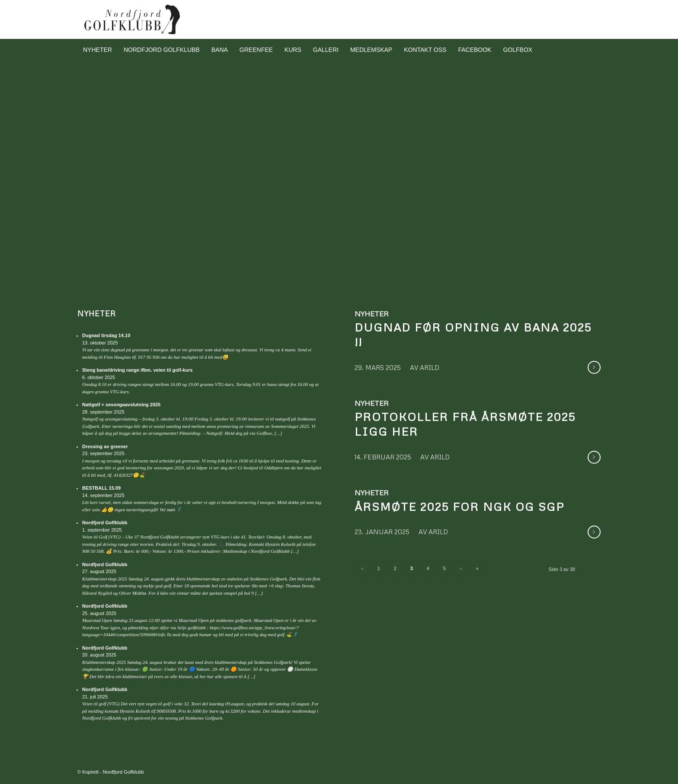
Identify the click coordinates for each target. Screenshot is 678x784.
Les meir (594, 367)
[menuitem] (98, 50)
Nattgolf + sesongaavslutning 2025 (121, 405)
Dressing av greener (105, 446)
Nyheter (97, 314)
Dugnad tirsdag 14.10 (106, 335)
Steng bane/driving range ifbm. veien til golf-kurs (137, 370)
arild (430, 367)
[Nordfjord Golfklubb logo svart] (133, 19)
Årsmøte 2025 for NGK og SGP (459, 507)
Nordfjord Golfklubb (105, 523)
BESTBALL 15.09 (101, 488)
